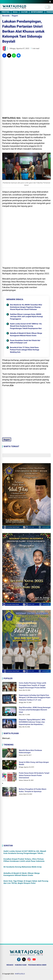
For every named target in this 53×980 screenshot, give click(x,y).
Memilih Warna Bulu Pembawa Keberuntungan (30, 751)
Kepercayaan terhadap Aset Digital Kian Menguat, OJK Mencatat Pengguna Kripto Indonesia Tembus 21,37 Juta (35, 697)
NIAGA (15, 12)
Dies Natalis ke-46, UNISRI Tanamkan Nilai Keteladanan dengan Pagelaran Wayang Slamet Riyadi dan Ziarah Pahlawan (26, 307)
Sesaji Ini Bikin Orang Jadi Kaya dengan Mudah (34, 763)
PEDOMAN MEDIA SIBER (37, 965)
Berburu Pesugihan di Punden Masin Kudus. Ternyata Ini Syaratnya (33, 790)
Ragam (15, 16)
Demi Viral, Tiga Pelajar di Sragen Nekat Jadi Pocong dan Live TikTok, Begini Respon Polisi (26, 882)
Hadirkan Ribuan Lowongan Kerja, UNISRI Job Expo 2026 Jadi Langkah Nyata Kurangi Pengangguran (26, 317)
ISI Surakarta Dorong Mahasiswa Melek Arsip (22, 867)
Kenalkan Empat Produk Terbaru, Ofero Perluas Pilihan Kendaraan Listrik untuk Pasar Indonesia (24, 860)
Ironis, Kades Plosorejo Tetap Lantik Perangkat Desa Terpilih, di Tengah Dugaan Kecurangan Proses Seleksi (33, 685)
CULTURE (24, 12)
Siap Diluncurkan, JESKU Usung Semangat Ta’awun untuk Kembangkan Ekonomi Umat (35, 710)
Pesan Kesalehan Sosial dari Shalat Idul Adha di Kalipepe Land (25, 342)
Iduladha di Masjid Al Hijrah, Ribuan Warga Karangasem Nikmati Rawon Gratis (26, 334)
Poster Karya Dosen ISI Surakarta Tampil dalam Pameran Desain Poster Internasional (34, 775)
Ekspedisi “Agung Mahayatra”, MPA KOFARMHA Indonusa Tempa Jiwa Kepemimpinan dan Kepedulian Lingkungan (32, 722)
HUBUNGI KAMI (21, 965)
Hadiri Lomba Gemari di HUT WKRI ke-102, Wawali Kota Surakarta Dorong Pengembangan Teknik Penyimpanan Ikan (26, 326)
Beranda (6, 16)
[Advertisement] (26, 87)
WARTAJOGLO (20, 974)
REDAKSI (10, 965)
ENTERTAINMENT (37, 12)
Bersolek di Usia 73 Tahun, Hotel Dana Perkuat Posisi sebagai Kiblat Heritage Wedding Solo (25, 350)
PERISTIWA (6, 12)
